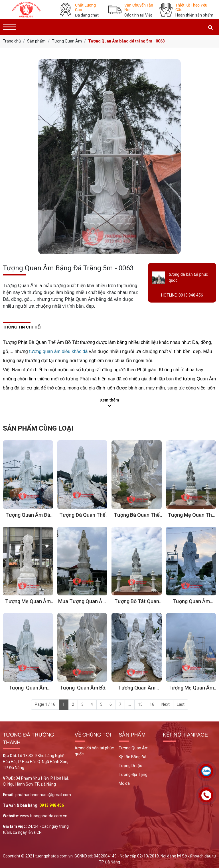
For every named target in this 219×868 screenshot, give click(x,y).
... (130, 704)
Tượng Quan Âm (134, 748)
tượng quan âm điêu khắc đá (58, 351)
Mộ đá (124, 783)
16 (152, 704)
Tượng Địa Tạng (133, 774)
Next (166, 704)
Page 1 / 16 (45, 704)
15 (140, 704)
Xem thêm (110, 400)
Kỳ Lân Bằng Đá (132, 757)
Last (181, 704)
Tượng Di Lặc (130, 766)
